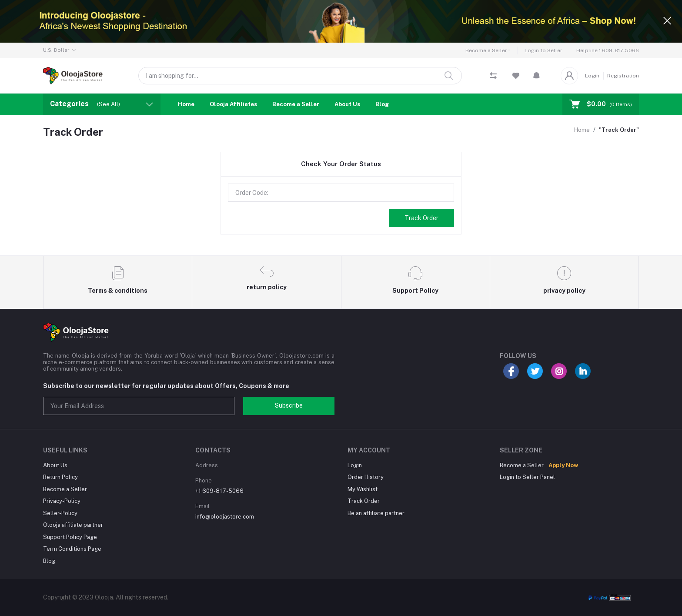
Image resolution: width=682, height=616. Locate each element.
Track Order (421, 218)
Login (592, 76)
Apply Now (563, 465)
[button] (537, 76)
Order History (366, 477)
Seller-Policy (60, 513)
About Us (347, 104)
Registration (623, 76)
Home (186, 104)
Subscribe (289, 405)
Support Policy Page (70, 537)
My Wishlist (363, 489)
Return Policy (60, 477)
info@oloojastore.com (225, 517)
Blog (382, 104)
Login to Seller (543, 50)
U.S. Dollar (56, 50)
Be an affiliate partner (376, 513)
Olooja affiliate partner (73, 525)
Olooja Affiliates (233, 104)
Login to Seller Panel (527, 477)
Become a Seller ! (488, 50)
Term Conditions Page (72, 549)
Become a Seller (296, 104)
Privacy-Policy (62, 501)
